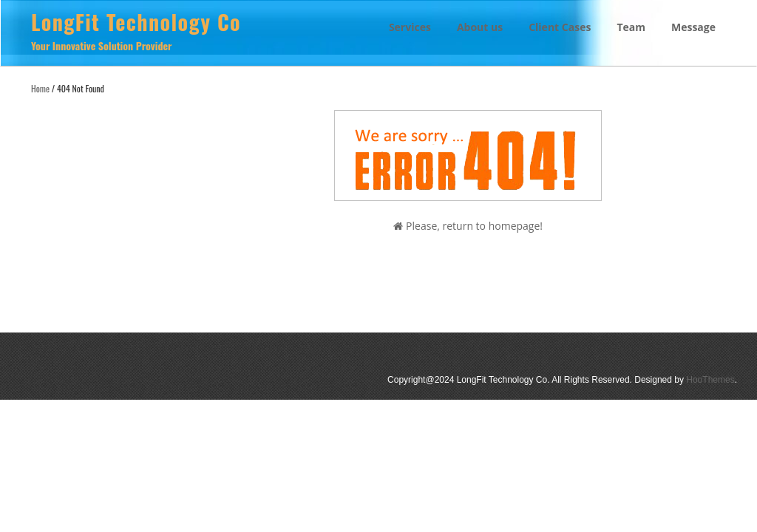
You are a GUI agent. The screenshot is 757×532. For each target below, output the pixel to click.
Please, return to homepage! (468, 226)
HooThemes (710, 380)
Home (40, 88)
